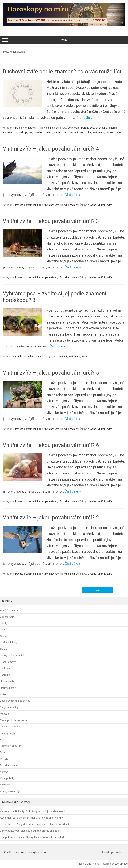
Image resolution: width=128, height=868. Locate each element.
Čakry (3, 636)
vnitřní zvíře (60, 132)
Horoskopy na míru (113, 852)
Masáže (4, 714)
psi (54, 356)
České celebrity (9, 643)
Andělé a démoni (10, 610)
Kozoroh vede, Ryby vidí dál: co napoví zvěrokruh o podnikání (34, 824)
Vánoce (4, 772)
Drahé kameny (8, 662)
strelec (48, 132)
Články (19, 356)
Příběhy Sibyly (8, 733)
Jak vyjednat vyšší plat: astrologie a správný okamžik (29, 831)
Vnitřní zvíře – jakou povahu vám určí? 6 (51, 445)
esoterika (8, 132)
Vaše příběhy (7, 778)
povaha (38, 132)
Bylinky (4, 623)
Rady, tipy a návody (48, 205)
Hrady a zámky (8, 688)
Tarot (3, 752)
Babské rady (7, 617)
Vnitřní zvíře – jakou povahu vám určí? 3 (51, 221)
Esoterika (33, 128)
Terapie (4, 759)
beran (85, 128)
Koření (4, 694)
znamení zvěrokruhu (80, 132)
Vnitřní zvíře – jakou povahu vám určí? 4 (51, 149)
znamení (62, 356)
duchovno (101, 128)
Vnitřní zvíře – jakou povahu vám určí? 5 (51, 373)
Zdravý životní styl (10, 791)
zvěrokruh (98, 132)
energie (113, 128)
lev (30, 132)
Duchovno (21, 128)
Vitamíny (5, 785)
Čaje (2, 630)
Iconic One (85, 864)
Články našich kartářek (12, 655)
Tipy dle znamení (50, 128)
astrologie (74, 128)
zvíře (118, 132)
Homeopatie (7, 681)
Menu (64, 40)
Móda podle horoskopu (13, 720)
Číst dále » (84, 117)
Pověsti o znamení (26, 205)
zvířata (110, 132)
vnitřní (101, 205)
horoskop (21, 132)
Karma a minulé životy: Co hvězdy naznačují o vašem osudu (33, 811)
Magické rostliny (9, 707)
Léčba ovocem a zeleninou (15, 701)
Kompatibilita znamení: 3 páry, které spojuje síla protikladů (33, 837)
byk (92, 128)
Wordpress (121, 864)
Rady (3, 740)
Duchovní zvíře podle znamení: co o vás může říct (62, 71)
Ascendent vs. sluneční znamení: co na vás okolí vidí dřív (32, 818)
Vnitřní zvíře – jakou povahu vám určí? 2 (51, 517)
